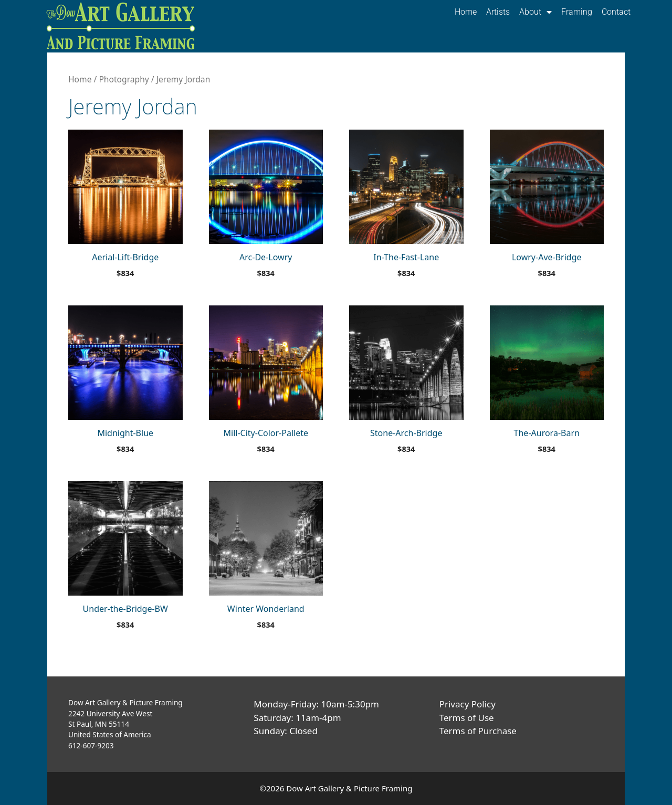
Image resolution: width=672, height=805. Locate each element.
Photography (124, 79)
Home (466, 12)
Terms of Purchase (478, 731)
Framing (577, 12)
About (535, 12)
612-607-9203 (91, 745)
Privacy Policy (468, 704)
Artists (498, 12)
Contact (616, 12)
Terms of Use (467, 718)
